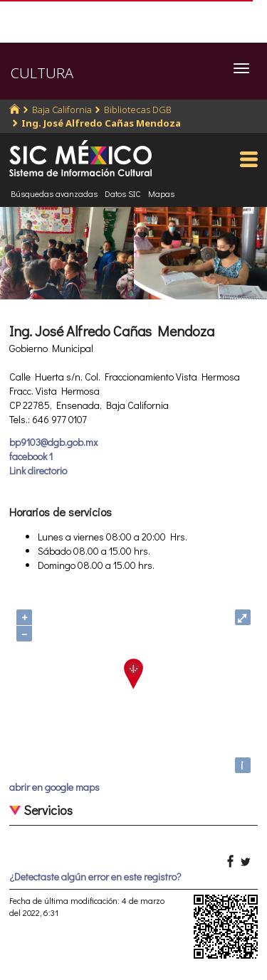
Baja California (62, 110)
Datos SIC (123, 193)
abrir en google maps (54, 787)
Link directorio (38, 470)
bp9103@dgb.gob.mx (53, 442)
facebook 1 (31, 456)
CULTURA (42, 73)
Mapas (161, 193)
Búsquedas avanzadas (54, 193)
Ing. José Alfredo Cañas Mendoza (101, 123)
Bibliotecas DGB (138, 110)
